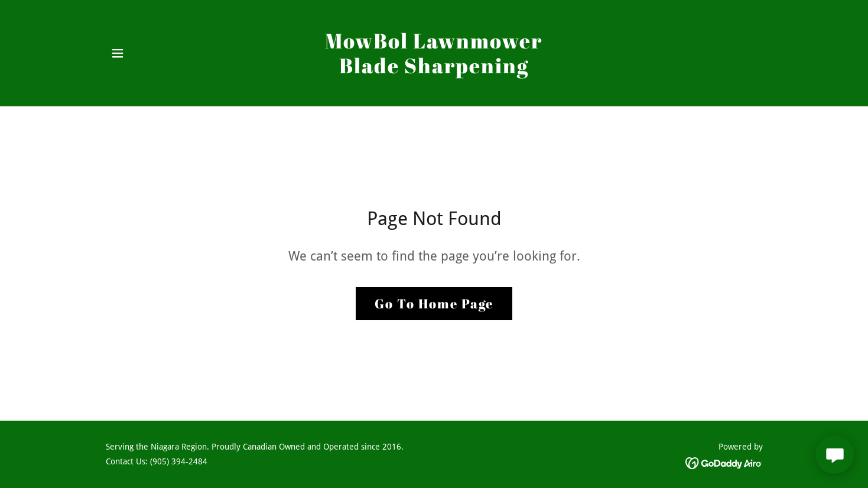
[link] (434, 70)
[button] (118, 53)
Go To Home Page (434, 303)
